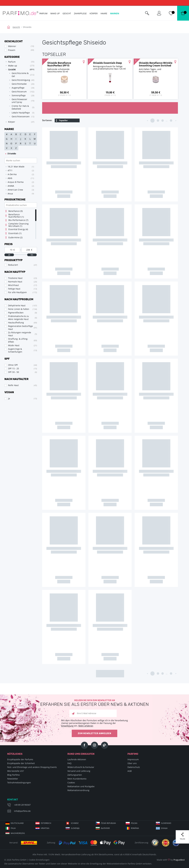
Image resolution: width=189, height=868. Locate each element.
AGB (130, 771)
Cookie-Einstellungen (39, 860)
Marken (115, 13)
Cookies (71, 783)
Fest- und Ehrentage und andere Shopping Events (32, 767)
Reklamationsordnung (78, 790)
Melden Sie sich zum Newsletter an (94, 703)
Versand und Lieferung (79, 771)
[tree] (19, 92)
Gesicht (16, 27)
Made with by (171, 860)
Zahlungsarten (75, 775)
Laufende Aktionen (77, 759)
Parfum (43, 13)
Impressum (133, 759)
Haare (104, 13)
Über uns (132, 763)
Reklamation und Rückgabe (81, 786)
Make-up (55, 13)
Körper (94, 13)
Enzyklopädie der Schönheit (21, 763)
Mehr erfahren (86, 726)
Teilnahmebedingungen (19, 783)
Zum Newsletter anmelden (94, 733)
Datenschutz (134, 767)
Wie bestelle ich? (16, 771)
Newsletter (13, 779)
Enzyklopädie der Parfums (20, 759)
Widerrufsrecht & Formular (81, 767)
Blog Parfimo (13, 775)
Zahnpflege (80, 13)
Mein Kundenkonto (77, 779)
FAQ (69, 763)
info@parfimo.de (22, 811)
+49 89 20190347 (22, 805)
